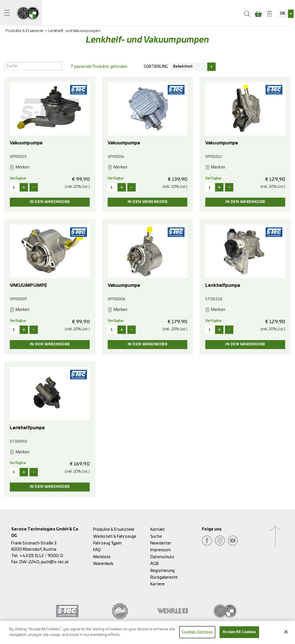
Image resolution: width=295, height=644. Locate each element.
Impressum (161, 550)
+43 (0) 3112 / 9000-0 (41, 556)
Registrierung (163, 571)
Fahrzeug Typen (107, 543)
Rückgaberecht (164, 577)
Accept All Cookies (239, 635)
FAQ (97, 550)
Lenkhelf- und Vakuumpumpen (74, 31)
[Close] (286, 634)
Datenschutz (162, 557)
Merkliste (102, 557)
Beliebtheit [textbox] (183, 67)
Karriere (157, 584)
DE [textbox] (283, 14)
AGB (155, 564)
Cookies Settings (197, 635)
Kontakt (158, 529)
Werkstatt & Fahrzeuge (115, 536)
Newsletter (161, 543)
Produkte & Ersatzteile (25, 31)
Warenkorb (103, 564)
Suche (156, 536)
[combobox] (286, 14)
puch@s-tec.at (55, 562)
